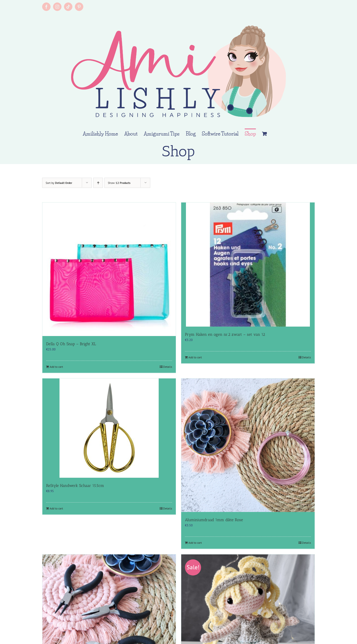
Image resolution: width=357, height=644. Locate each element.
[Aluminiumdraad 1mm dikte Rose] (248, 445)
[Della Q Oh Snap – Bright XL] (109, 269)
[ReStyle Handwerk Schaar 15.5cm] (109, 428)
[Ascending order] (98, 183)
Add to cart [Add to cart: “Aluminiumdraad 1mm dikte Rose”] (195, 543)
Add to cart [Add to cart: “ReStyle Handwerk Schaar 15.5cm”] (56, 508)
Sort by (59, 183)
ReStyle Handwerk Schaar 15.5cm (75, 486)
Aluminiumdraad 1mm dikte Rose (214, 520)
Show (119, 183)
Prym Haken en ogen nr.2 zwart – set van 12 (225, 334)
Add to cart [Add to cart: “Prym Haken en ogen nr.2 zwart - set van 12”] (195, 357)
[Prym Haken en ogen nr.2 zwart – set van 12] (248, 265)
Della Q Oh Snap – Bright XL (71, 344)
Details (168, 367)
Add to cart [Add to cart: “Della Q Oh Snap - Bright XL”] (56, 367)
